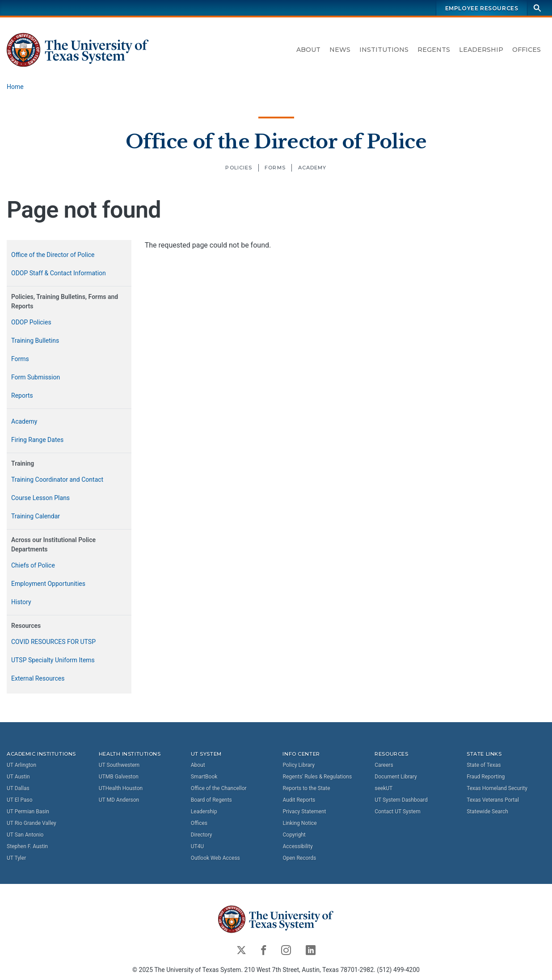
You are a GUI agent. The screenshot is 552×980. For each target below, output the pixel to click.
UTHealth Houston (121, 788)
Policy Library (298, 765)
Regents (434, 50)
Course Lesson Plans (40, 498)
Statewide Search (487, 812)
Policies (239, 168)
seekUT (383, 788)
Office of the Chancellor (219, 788)
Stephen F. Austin (27, 846)
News (340, 50)
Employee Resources (482, 8)
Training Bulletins (35, 341)
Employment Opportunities (48, 584)
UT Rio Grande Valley (32, 823)
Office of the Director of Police (276, 141)
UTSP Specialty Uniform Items (53, 660)
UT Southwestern (119, 765)
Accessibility (297, 846)
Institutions (384, 50)
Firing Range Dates (37, 440)
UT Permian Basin (28, 812)
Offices (527, 50)
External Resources (38, 678)
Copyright (294, 835)
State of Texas (484, 765)
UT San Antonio (25, 835)
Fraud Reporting (486, 777)
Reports (22, 395)
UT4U (197, 846)
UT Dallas (18, 788)
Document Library (396, 777)
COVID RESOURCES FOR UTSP (53, 642)
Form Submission (36, 377)
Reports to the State (306, 788)
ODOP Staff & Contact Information (59, 273)
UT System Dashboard (401, 800)
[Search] (537, 8)
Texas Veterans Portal (493, 800)
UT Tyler (16, 858)
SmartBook (204, 777)
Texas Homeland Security (497, 788)
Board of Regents (211, 800)
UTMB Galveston (119, 777)
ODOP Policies (31, 322)
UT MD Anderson (119, 800)
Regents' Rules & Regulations (317, 777)
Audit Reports (299, 800)
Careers (384, 765)
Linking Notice (299, 823)
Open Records (299, 858)
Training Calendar (36, 516)
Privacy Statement (304, 812)
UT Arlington (21, 765)
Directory (202, 835)
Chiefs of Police (33, 565)
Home (15, 87)
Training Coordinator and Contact (57, 479)
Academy (312, 168)
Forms (275, 168)
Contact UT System (397, 812)
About (308, 50)
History (21, 602)
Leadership (481, 50)
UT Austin (18, 777)
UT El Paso (19, 800)
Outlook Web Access (215, 858)
